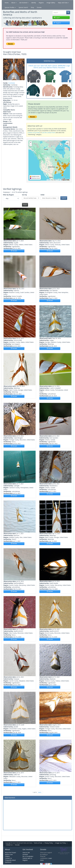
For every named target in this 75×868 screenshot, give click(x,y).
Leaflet (49, 180)
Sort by (24, 195)
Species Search (23, 7)
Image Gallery (51, 3)
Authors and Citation (9, 855)
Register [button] (57, 23)
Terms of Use (38, 843)
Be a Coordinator (28, 856)
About (14, 3)
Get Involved (24, 3)
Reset (25, 205)
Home (7, 3)
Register (25, 860)
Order (43, 195)
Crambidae (12, 83)
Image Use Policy (61, 843)
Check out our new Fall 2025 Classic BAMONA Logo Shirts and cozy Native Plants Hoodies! (49, 67)
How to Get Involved (26, 853)
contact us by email (34, 133)
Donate (39, 7)
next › (40, 792)
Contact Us (9, 845)
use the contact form (49, 133)
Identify (34, 3)
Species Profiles (10, 7)
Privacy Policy (49, 843)
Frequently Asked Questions (10, 861)
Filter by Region (8, 195)
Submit (64, 198)
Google (59, 180)
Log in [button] (57, 17)
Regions (41, 3)
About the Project (10, 853)
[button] (5, 69)
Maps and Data (63, 3)
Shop (32, 7)
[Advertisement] (37, 815)
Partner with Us (27, 858)
